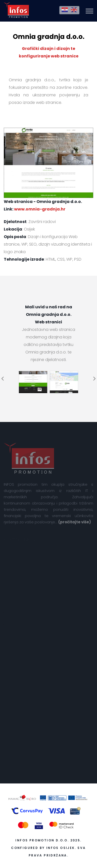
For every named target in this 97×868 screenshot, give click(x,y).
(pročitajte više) (75, 524)
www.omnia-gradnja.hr (40, 209)
